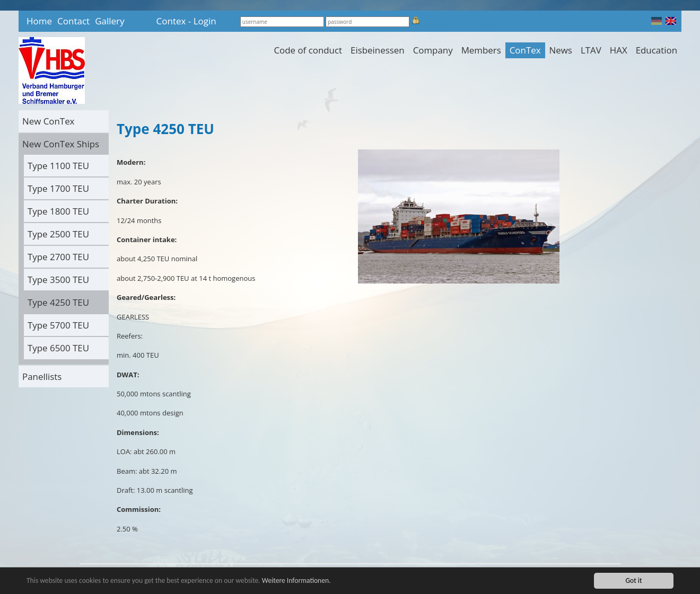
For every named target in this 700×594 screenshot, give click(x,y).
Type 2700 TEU (58, 257)
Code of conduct (308, 50)
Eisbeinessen (378, 50)
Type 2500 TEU (58, 234)
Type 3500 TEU (58, 280)
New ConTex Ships (61, 144)
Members (481, 50)
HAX (619, 50)
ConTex (525, 50)
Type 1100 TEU (58, 166)
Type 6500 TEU (58, 348)
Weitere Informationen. (296, 580)
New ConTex (48, 121)
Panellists (42, 376)
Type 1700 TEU (58, 188)
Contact (73, 21)
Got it (633, 580)
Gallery (110, 21)
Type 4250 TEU (58, 302)
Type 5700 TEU (58, 325)
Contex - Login (186, 21)
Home (39, 21)
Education (657, 50)
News (561, 50)
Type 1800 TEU (58, 211)
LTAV (591, 50)
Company (433, 50)
